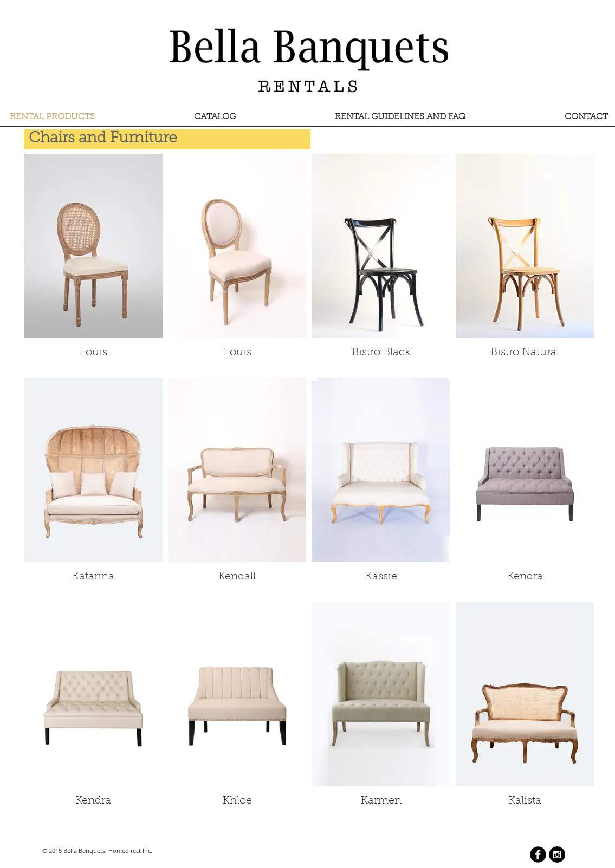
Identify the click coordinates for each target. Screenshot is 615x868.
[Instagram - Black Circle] (557, 854)
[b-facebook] (538, 854)
